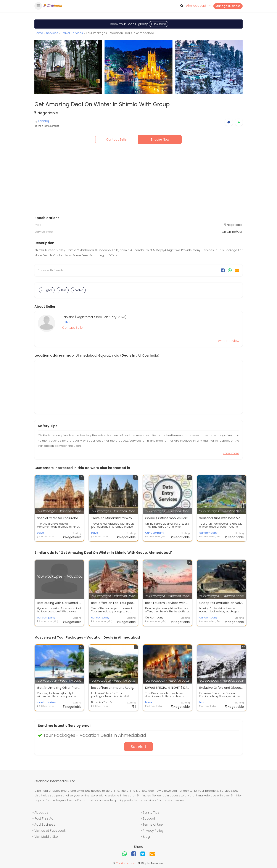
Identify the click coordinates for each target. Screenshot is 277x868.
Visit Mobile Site (46, 837)
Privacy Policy (153, 831)
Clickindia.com (126, 863)
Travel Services (72, 33)
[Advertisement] (138, 181)
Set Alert (138, 747)
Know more (231, 453)
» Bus (63, 290)
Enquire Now (160, 139)
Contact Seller (117, 139)
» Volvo (78, 290)
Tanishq (43, 121)
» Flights (47, 290)
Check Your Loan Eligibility (138, 24)
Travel (67, 322)
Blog (146, 837)
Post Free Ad (44, 818)
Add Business (45, 825)
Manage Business (228, 6)
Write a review (229, 341)
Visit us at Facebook (50, 831)
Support (149, 818)
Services (52, 33)
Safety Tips (151, 812)
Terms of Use (153, 825)
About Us (41, 812)
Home (39, 33)
